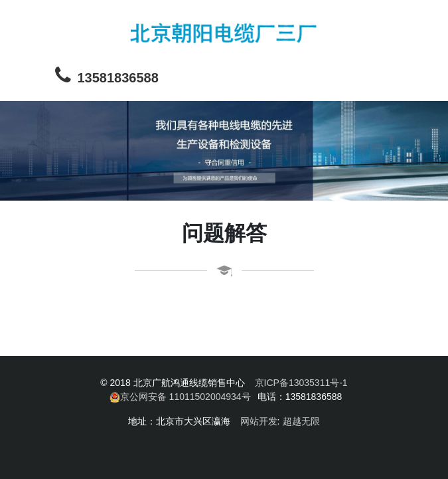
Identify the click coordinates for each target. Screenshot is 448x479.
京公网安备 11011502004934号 (180, 397)
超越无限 (301, 421)
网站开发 (259, 421)
